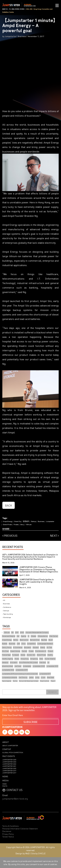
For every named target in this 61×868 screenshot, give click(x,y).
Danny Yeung (7, 647)
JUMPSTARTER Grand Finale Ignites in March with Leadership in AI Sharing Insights (37, 582)
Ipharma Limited (8, 666)
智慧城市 (26, 521)
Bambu (16, 640)
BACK (9, 505)
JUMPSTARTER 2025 (9, 760)
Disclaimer (7, 831)
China (23, 644)
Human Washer (50, 659)
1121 (12, 632)
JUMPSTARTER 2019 (9, 771)
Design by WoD (23, 853)
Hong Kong (25, 659)
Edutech (36, 647)
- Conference (7, 607)
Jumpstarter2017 (45, 674)
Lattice (31, 677)
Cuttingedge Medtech (45, 644)
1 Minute (29, 525)
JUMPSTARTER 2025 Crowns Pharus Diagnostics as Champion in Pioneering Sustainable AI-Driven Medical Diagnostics (39, 569)
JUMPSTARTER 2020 (9, 768)
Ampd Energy (8, 521)
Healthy (50, 655)
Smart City (18, 521)
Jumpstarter (50, 521)
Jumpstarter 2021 (52, 666)
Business (41, 521)
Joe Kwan (18, 666)
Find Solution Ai (41, 651)
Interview (43, 662)
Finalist (16, 525)
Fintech (50, 651)
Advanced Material (9, 636)
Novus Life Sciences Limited (29, 681)
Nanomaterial (7, 681)
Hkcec (17, 659)
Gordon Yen (31, 655)
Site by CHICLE (38, 853)
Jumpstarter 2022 (8, 670)
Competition (31, 644)
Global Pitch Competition (13, 753)
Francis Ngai (6, 655)
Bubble (5, 644)
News (5, 776)
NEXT (54, 536)
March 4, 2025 (25, 588)
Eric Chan (5, 651)
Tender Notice (8, 837)
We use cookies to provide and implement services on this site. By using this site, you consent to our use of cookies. (31, 863)
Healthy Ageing (8, 659)
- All (4, 600)
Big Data (44, 640)
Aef (18, 636)
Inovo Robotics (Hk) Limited (28, 662)
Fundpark (16, 655)
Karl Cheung (23, 677)
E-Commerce (18, 647)
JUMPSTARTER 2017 (9, 773)
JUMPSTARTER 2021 (9, 766)
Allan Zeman (54, 636)
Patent (53, 681)
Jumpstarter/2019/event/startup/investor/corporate (20, 674)
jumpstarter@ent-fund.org (15, 799)
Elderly (43, 647)
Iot (48, 662)
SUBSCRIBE (30, 722)
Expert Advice (15, 651)
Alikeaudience (43, 636)
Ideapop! (5, 662)
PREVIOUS (10, 536)
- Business (6, 604)
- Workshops (7, 617)
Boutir (51, 640)
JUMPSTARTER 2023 (9, 762)
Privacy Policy (8, 834)
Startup (34, 521)
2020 (22, 632)
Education (28, 647)
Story (22, 525)
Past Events (9, 756)
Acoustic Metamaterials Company (37, 632)
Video (5, 784)
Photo (5, 786)
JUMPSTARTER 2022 (9, 764)
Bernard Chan (35, 640)
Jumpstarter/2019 (22, 670)
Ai (28, 636)
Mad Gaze (51, 677)
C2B (18, 644)
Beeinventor (24, 640)
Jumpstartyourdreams (10, 677)
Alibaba (33, 636)
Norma (15, 681)
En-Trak (49, 647)
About (6, 742)
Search (52, 692)
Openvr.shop (45, 681)
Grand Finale (7, 525)
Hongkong (34, 659)
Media (5, 780)
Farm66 (24, 651)
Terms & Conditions (10, 826)
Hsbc (41, 659)
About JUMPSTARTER (10, 746)
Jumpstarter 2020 (39, 666)
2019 (17, 632)
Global (23, 655)
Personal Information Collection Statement (20, 828)
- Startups (6, 610)
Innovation (14, 662)
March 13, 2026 (8, 563)
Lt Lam (43, 677)
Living (37, 677)
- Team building (8, 614)
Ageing (24, 636)
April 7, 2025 (24, 575)
